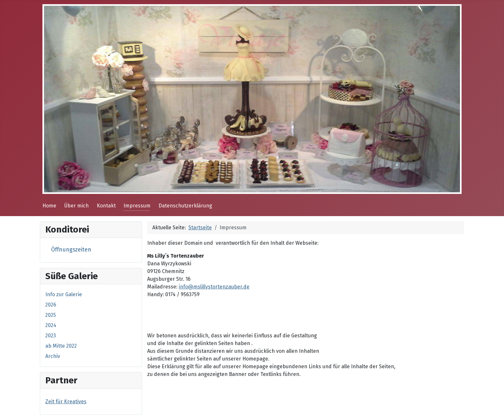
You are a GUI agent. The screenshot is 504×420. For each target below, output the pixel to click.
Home (49, 206)
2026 (51, 305)
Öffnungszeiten (71, 250)
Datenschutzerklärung (185, 206)
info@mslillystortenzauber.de (214, 287)
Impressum (137, 206)
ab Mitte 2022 (61, 346)
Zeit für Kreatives (66, 402)
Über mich (76, 206)
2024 (51, 325)
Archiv (53, 356)
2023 (51, 336)
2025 (51, 315)
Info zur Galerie (64, 294)
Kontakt (106, 206)
